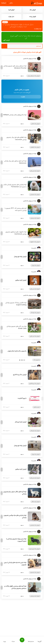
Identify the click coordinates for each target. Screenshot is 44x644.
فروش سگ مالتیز (35, 124)
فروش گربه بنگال (36, 502)
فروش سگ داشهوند (35, 242)
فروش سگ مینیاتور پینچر (34, 76)
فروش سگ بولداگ (35, 313)
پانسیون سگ (37, 360)
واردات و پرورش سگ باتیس (30, 59)
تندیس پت (34, 248)
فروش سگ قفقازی (35, 147)
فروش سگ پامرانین (35, 195)
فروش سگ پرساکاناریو (34, 384)
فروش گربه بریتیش (35, 218)
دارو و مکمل (37, 407)
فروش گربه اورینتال (35, 431)
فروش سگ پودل (36, 265)
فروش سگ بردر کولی (35, 336)
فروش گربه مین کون (35, 171)
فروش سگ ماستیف (35, 572)
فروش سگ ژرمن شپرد (34, 549)
